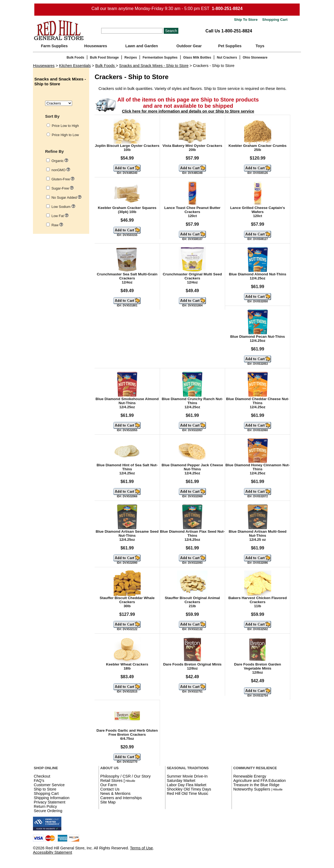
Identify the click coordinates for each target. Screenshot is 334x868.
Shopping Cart (274, 20)
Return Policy (45, 806)
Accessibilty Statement (53, 852)
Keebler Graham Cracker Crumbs (258, 146)
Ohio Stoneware (255, 58)
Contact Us (110, 789)
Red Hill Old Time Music (188, 793)
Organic (60, 161)
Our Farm (109, 785)
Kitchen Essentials (75, 66)
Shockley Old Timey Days (189, 789)
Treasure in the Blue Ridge (256, 785)
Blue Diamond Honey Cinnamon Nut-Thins (258, 467)
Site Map (108, 802)
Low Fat (60, 216)
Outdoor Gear (189, 46)
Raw (57, 225)
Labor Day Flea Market (186, 785)
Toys (260, 46)
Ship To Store (246, 20)
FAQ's (39, 781)
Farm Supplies (54, 46)
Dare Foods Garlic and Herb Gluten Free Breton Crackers (127, 732)
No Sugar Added (66, 197)
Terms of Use (141, 848)
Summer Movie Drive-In (187, 776)
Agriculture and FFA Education (259, 781)
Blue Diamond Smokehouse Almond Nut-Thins (127, 401)
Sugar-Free (63, 188)
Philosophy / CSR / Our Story (125, 776)
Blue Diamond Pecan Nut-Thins (258, 337)
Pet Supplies (230, 46)
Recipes (131, 58)
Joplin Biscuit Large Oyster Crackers (127, 146)
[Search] (132, 31)
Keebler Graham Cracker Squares (127, 208)
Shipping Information (52, 798)
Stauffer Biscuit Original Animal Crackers (192, 600)
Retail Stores (111, 781)
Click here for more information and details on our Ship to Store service (188, 111)
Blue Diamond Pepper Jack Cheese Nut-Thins (192, 467)
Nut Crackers (227, 58)
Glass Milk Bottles (197, 58)
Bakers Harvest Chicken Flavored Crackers (258, 600)
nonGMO (61, 170)
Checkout (42, 776)
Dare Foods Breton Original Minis (192, 664)
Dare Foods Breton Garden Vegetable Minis (258, 666)
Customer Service (49, 785)
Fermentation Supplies (160, 58)
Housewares (96, 46)
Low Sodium (63, 207)
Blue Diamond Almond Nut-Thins (258, 274)
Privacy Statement (50, 802)
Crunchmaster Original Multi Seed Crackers (192, 276)
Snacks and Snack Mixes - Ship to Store (154, 66)
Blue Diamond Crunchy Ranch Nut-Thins (192, 401)
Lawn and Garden (142, 46)
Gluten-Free (63, 179)
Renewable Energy (250, 776)
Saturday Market (181, 781)
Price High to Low (65, 135)
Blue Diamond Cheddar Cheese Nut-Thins (257, 401)
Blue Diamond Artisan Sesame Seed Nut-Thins (127, 533)
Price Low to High (65, 126)
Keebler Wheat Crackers (127, 664)
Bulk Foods (75, 58)
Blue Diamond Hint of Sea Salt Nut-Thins (127, 467)
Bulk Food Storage (104, 58)
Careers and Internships (121, 798)
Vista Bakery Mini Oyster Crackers (192, 146)
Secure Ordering (48, 811)
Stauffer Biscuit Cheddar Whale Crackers (127, 600)
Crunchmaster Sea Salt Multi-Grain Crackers (127, 276)
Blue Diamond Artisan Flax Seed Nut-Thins (192, 533)
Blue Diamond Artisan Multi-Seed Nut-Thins (258, 533)
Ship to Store (45, 789)
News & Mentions (115, 793)
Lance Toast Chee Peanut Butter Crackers (192, 210)
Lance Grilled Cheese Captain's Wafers (258, 210)
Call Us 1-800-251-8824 (229, 31)
